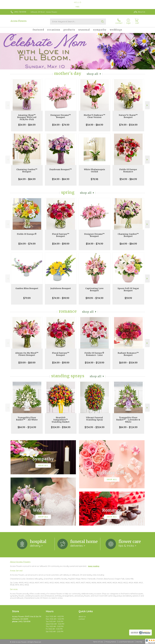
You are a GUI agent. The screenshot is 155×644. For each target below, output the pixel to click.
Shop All (93, 74)
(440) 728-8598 (20, 12)
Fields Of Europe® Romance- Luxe (94, 354)
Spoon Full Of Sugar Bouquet (128, 289)
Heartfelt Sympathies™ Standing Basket (61, 420)
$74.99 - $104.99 (128, 125)
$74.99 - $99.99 (61, 298)
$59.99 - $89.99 (27, 363)
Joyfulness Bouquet (61, 288)
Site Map (139, 642)
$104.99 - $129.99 (95, 363)
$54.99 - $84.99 (27, 125)
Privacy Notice (111, 642)
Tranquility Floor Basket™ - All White (27, 419)
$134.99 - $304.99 (95, 427)
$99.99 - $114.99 (94, 298)
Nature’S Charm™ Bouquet (128, 116)
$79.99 (27, 298)
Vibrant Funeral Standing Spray (94, 419)
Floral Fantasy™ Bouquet (61, 235)
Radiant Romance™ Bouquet (128, 354)
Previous (8, 105)
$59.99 (128, 298)
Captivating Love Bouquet (94, 289)
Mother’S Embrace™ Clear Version (95, 116)
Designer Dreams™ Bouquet (61, 116)
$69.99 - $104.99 (128, 363)
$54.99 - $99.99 (61, 244)
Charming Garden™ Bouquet (27, 171)
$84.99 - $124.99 (27, 427)
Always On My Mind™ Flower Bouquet (27, 354)
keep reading (94, 566)
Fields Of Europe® (27, 234)
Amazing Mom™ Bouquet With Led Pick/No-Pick (27, 117)
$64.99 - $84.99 (27, 179)
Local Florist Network (126, 642)
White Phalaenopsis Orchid (95, 171)
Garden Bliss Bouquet (27, 288)
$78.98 (94, 179)
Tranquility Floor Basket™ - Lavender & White (128, 420)
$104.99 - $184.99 (61, 427)
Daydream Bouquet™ (61, 169)
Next (147, 105)
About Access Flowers (20, 562)
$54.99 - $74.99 (61, 125)
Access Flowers (19, 21)
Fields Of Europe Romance (128, 171)
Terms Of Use (98, 642)
